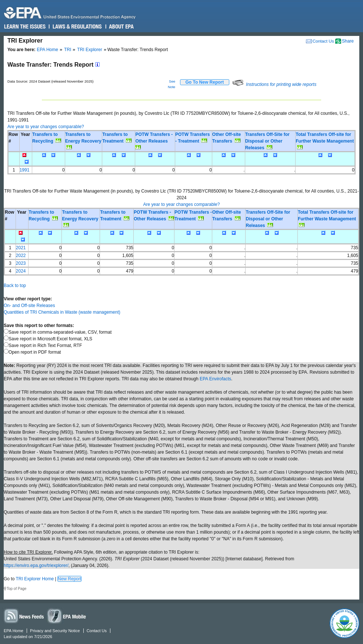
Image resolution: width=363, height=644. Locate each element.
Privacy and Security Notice (55, 631)
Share (348, 41)
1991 (25, 170)
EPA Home (47, 50)
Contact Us (323, 41)
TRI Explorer (89, 50)
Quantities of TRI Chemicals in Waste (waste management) (62, 312)
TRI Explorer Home (35, 579)
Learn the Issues (25, 27)
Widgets (67, 616)
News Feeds (24, 616)
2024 (21, 271)
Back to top (15, 286)
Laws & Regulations (76, 27)
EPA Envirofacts (215, 379)
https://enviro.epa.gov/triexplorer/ (36, 565)
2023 (21, 263)
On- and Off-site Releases (29, 306)
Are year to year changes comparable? (46, 127)
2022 (21, 256)
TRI (68, 50)
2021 (21, 248)
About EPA (121, 27)
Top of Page (16, 589)
